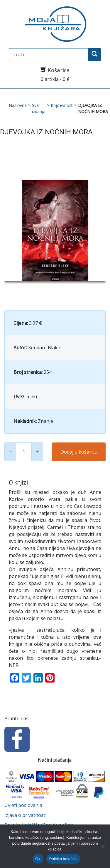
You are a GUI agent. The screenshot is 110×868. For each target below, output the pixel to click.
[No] (103, 846)
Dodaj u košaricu (79, 452)
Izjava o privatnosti (25, 815)
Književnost (62, 105)
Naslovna (18, 105)
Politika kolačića (64, 859)
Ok (38, 859)
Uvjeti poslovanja (23, 805)
